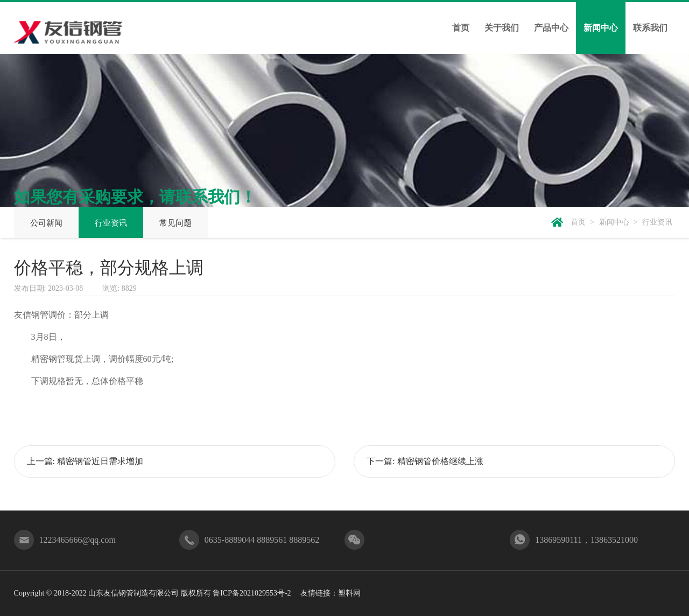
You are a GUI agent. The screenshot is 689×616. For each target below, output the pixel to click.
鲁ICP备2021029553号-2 (252, 593)
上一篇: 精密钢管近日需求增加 (85, 461)
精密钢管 (48, 359)
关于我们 (502, 28)
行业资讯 (111, 223)
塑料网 (349, 593)
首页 (461, 28)
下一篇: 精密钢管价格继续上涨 (425, 461)
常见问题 (175, 223)
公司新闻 (46, 223)
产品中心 (551, 28)
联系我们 (650, 28)
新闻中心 (601, 28)
